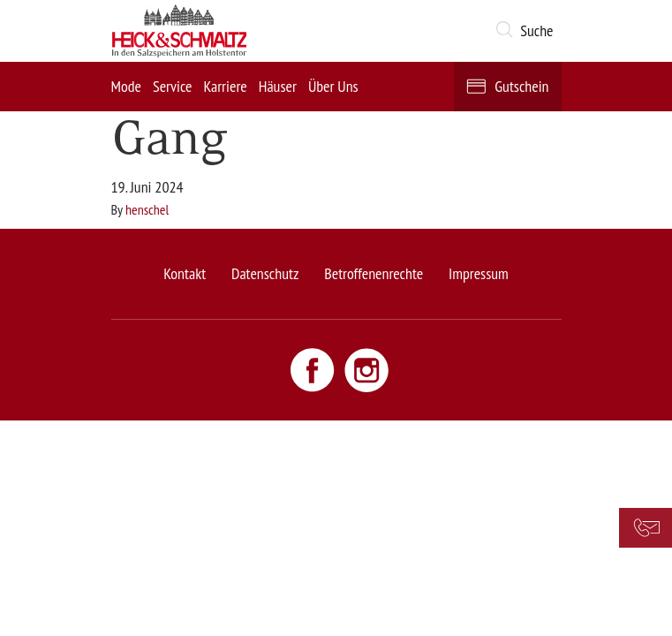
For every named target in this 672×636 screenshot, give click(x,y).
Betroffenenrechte (374, 273)
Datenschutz (265, 273)
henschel (147, 209)
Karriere (225, 86)
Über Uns (333, 86)
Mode (126, 86)
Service (173, 86)
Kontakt (185, 273)
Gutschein (521, 86)
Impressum (479, 273)
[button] (528, 31)
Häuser (278, 86)
